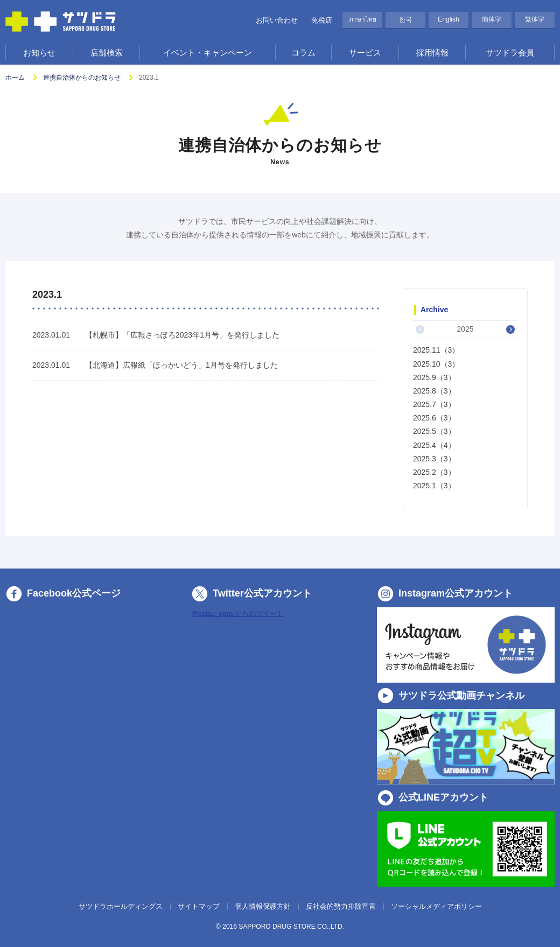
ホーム (15, 78)
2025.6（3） (434, 418)
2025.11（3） (436, 350)
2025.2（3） (434, 472)
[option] (465, 406)
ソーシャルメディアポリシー (436, 906)
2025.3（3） (434, 459)
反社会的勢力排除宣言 (341, 906)
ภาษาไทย (363, 19)
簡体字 (492, 19)
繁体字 (535, 19)
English (448, 19)
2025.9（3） (434, 377)
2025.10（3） (436, 364)
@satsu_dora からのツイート (237, 613)
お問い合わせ (277, 20)
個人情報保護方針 (263, 906)
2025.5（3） (434, 431)
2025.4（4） (434, 445)
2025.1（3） (434, 486)
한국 (405, 19)
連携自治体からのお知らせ (82, 78)
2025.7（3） (434, 404)
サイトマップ (199, 906)
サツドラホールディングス (121, 906)
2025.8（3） (434, 391)
